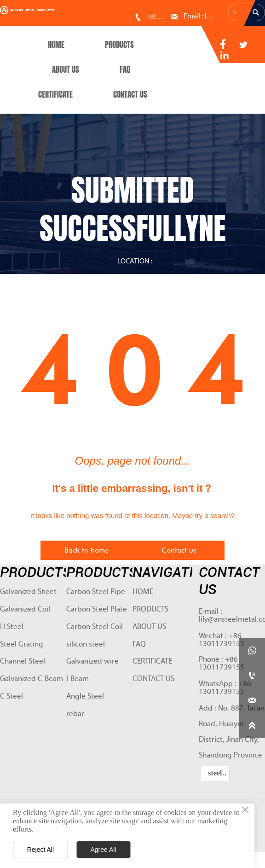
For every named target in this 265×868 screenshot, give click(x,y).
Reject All (40, 850)
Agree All (104, 850)
